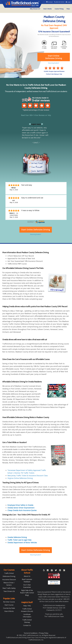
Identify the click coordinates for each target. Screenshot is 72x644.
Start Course (9, 605)
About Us (27, 576)
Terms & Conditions (31, 633)
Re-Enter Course (9, 602)
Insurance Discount (9, 580)
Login (68, 2)
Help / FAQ (27, 606)
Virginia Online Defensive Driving (20, 478)
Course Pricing (59, 9)
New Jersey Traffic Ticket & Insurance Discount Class (28, 476)
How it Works (9, 611)
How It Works (47, 9)
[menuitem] (35, 9)
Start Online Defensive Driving (36, 550)
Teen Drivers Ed (9, 591)
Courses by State (9, 608)
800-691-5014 (59, 2)
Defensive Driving (9, 576)
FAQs (68, 9)
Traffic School (9, 573)
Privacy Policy (44, 633)
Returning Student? (36, 555)
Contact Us (27, 625)
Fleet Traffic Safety (9, 588)
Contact (50, 2)
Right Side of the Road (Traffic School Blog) (27, 593)
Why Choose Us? (35, 9)
